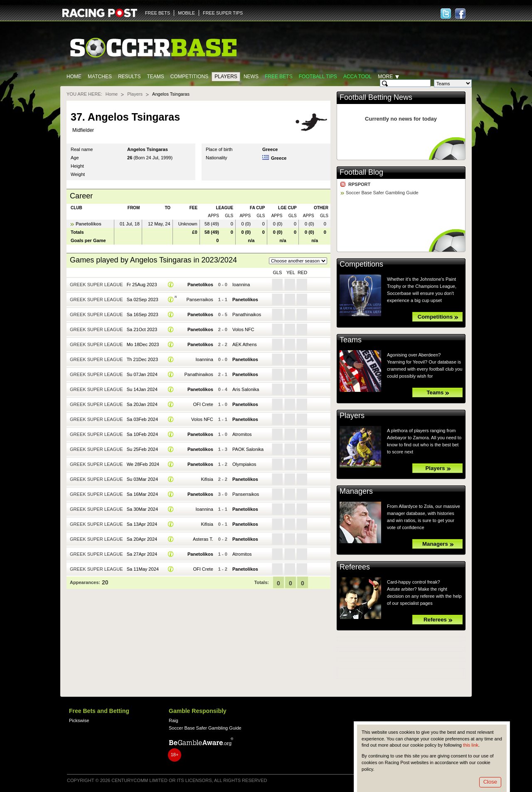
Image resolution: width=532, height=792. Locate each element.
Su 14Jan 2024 (142, 389)
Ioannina (241, 285)
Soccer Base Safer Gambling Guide (382, 193)
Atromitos (242, 434)
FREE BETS (158, 13)
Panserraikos (199, 299)
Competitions (189, 77)
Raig (174, 720)
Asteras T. (203, 539)
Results (129, 77)
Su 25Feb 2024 (142, 449)
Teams (155, 77)
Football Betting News (376, 97)
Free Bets (279, 77)
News (251, 77)
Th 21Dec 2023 (142, 359)
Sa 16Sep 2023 (143, 314)
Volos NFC (243, 329)
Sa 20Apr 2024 (142, 539)
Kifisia (207, 479)
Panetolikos (89, 224)
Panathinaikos (247, 314)
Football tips (318, 77)
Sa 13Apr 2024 (142, 524)
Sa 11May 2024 (143, 569)
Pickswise (79, 720)
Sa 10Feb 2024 (142, 434)
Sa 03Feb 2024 (142, 419)
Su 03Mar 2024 (142, 479)
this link (471, 745)
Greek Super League (96, 285)
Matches (100, 77)
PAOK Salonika (248, 449)
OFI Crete (203, 404)
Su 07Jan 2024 (142, 374)
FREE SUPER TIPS (223, 13)
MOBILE (186, 13)
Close (490, 782)
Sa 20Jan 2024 (142, 404)
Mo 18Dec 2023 (143, 344)
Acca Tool (357, 77)
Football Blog (361, 172)
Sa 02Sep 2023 (143, 299)
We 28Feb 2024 (143, 464)
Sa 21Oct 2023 (142, 329)
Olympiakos (244, 464)
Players (226, 77)
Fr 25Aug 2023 (142, 285)
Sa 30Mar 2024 (142, 509)
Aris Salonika (246, 389)
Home (74, 77)
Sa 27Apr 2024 (142, 554)
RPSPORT (359, 184)
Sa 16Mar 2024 (142, 494)
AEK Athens (245, 344)
